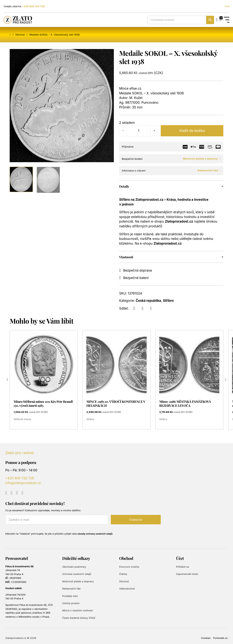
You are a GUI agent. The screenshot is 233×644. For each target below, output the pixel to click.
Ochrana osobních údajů (77, 574)
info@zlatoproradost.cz (23, 483)
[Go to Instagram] (17, 493)
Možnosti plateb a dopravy (202, 159)
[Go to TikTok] (22, 493)
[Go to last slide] (7, 380)
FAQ (227, 6)
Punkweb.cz (220, 638)
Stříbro (168, 301)
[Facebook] (134, 309)
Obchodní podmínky (74, 567)
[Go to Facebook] (12, 493)
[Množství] (139, 131)
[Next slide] (226, 380)
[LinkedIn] (151, 309)
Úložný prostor (71, 603)
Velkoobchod (127, 589)
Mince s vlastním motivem (78, 610)
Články (123, 574)
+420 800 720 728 (33, 6)
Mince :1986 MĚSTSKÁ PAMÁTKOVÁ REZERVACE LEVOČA (185, 403)
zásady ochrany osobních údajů (95, 534)
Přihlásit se (183, 567)
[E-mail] (57, 520)
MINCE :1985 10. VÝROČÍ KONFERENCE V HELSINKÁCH (116, 403)
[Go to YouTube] (6, 493)
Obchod (20, 35)
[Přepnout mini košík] (220, 20)
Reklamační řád (209, 170)
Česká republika (148, 301)
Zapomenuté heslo (187, 574)
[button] (171, 186)
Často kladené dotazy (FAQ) (79, 618)
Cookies (206, 638)
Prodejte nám (70, 596)
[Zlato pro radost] (18, 20)
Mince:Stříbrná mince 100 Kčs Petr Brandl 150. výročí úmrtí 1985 (43, 403)
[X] (142, 309)
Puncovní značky (129, 567)
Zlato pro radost (20, 453)
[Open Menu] (227, 20)
